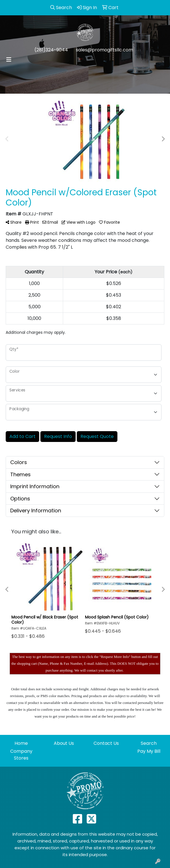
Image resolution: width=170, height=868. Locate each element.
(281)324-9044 (51, 50)
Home (21, 743)
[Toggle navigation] (9, 60)
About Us (64, 743)
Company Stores (21, 755)
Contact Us (106, 743)
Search (149, 743)
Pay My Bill (149, 751)
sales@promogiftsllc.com (104, 50)
